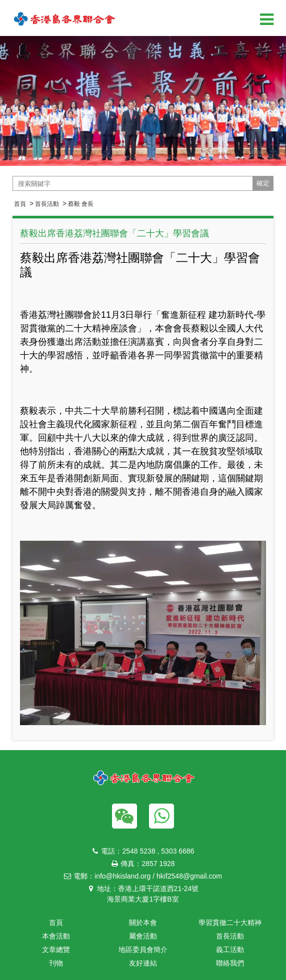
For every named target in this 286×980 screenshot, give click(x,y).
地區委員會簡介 (143, 950)
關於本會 (143, 923)
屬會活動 (143, 936)
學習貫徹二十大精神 (230, 923)
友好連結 (143, 963)
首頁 (20, 204)
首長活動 (47, 204)
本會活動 (56, 936)
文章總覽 (56, 950)
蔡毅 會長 (81, 204)
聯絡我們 (230, 963)
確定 (263, 183)
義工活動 (230, 950)
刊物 (56, 963)
